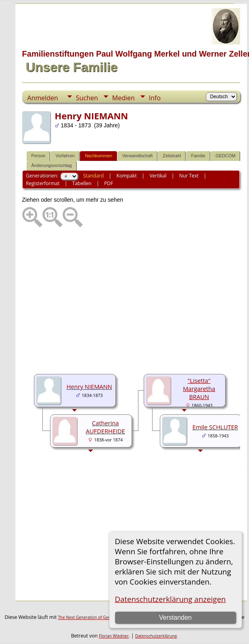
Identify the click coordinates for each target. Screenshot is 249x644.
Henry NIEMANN (89, 386)
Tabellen (82, 183)
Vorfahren (65, 156)
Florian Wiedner (114, 636)
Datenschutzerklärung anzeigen (171, 599)
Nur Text (189, 176)
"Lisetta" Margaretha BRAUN (199, 389)
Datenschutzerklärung (156, 636)
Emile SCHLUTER (215, 427)
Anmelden (43, 98)
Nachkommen (98, 156)
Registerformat (43, 183)
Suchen (87, 98)
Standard (93, 176)
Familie (198, 156)
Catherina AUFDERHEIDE (106, 427)
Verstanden (175, 618)
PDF (109, 183)
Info (155, 98)
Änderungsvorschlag (52, 165)
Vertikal (158, 176)
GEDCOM (226, 156)
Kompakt (127, 176)
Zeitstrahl (172, 156)
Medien (123, 98)
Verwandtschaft (137, 156)
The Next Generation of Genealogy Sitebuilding (102, 617)
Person (39, 156)
